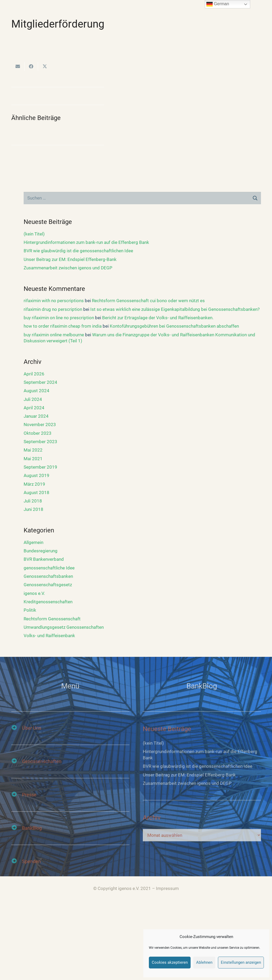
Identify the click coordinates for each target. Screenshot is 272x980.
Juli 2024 (33, 399)
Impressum (167, 888)
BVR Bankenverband (44, 559)
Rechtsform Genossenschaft (52, 619)
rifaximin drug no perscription (53, 309)
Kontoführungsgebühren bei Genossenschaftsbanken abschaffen (174, 326)
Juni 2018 (33, 509)
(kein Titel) (34, 234)
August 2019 (36, 475)
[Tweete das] (45, 66)
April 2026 (34, 374)
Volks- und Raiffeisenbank (49, 636)
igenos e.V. (34, 593)
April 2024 (34, 408)
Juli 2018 (33, 501)
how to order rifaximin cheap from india (63, 326)
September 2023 (40, 442)
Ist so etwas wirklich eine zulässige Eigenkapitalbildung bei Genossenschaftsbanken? (175, 309)
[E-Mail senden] (18, 66)
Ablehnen (204, 962)
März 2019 (34, 484)
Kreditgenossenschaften (48, 602)
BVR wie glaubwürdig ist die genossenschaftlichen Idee (78, 251)
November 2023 (40, 425)
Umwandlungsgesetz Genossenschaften (64, 627)
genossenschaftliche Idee (49, 568)
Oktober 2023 (38, 433)
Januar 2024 (36, 416)
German (218, 4)
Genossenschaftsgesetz (48, 585)
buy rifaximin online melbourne (54, 335)
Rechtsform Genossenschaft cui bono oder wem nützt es (148, 301)
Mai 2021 (33, 459)
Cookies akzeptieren (170, 962)
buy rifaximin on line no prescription (59, 318)
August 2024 (36, 391)
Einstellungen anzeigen (241, 962)
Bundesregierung (41, 551)
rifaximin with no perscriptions (54, 301)
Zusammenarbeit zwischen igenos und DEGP (68, 268)
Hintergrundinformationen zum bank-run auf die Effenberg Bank (86, 242)
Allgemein (33, 542)
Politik (30, 610)
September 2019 (40, 467)
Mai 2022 (33, 450)
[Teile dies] (31, 66)
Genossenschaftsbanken (48, 576)
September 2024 (40, 382)
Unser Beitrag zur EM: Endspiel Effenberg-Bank (70, 259)
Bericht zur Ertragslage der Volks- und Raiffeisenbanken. (158, 318)
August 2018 (36, 492)
